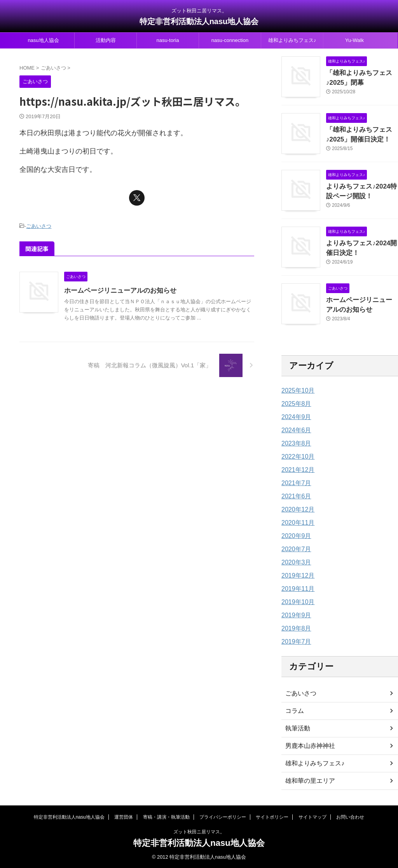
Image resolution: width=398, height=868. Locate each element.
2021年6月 (294, 496)
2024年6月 (294, 430)
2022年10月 (296, 457)
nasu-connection (230, 40)
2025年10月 (296, 391)
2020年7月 (294, 549)
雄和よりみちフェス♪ (292, 40)
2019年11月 (296, 589)
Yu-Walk (354, 40)
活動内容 (106, 40)
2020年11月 (296, 523)
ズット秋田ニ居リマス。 (199, 832)
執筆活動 (296, 728)
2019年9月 (294, 615)
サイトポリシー (272, 817)
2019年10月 (296, 602)
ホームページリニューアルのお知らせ (124, 289)
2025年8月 (294, 404)
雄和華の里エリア (307, 781)
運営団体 (124, 817)
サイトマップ (312, 817)
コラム (293, 711)
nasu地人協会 (43, 40)
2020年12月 (296, 510)
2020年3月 (294, 562)
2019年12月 (296, 576)
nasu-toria (168, 40)
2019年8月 (294, 629)
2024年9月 (294, 417)
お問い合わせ (350, 817)
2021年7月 (294, 483)
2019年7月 (294, 642)
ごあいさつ (39, 226)
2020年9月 (294, 536)
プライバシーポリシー (223, 817)
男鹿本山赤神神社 (307, 746)
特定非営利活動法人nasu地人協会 (199, 21)
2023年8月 (294, 444)
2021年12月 (296, 470)
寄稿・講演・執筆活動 (166, 817)
